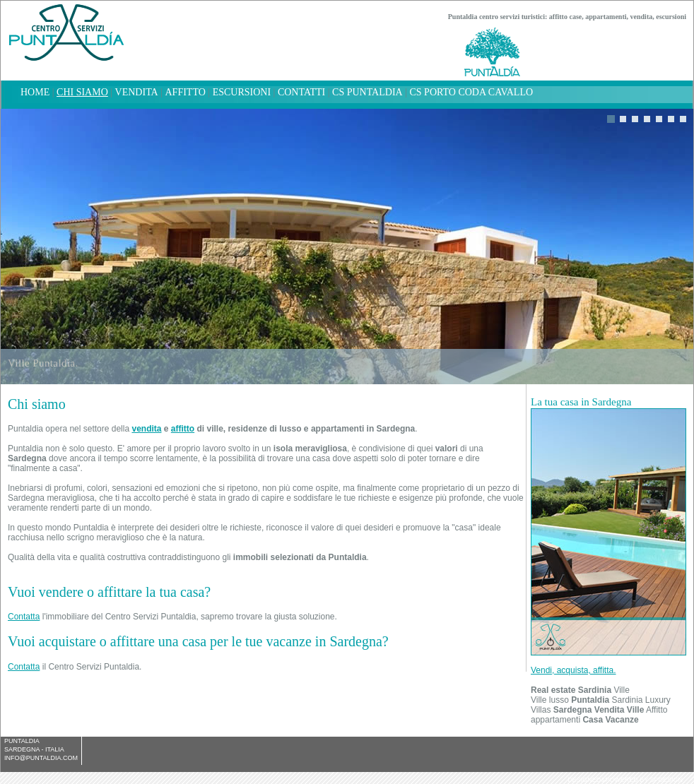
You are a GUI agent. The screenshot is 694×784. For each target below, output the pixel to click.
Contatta (24, 617)
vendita (146, 429)
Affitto (186, 92)
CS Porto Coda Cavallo (471, 92)
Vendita (137, 92)
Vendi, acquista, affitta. (574, 670)
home (35, 92)
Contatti (301, 92)
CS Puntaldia (367, 92)
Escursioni (242, 92)
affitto (183, 429)
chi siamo (82, 92)
